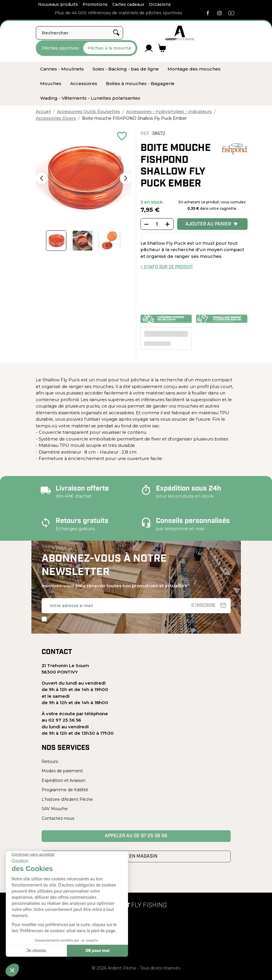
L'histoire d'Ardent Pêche (67, 799)
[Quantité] (157, 224)
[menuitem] (62, 69)
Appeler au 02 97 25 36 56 (136, 836)
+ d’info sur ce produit (167, 267)
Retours (50, 762)
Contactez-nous (58, 818)
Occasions (160, 4)
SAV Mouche (55, 809)
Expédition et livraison (64, 780)
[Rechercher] (79, 33)
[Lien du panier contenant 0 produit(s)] (162, 48)
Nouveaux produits (58, 4)
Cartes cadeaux (128, 4)
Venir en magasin (136, 856)
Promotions (95, 4)
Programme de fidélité (65, 790)
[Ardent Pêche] (180, 33)
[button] (42, 178)
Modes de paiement (62, 771)
